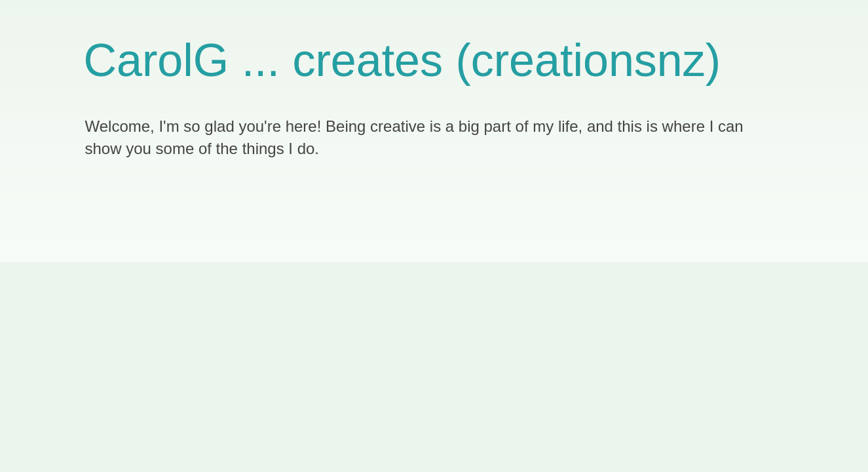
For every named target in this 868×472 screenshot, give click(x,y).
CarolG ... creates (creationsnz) (403, 60)
